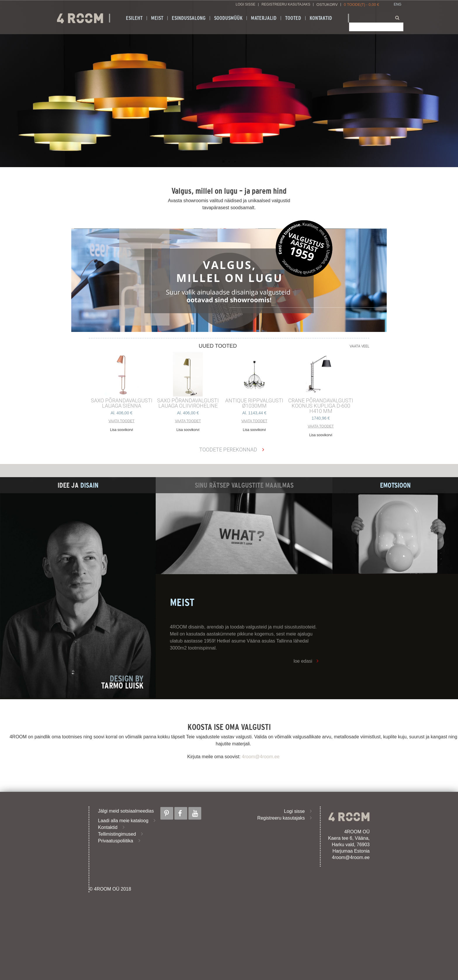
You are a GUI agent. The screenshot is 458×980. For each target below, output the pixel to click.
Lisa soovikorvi (122, 430)
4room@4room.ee (261, 757)
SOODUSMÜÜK (228, 18)
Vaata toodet (122, 421)
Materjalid (264, 18)
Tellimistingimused (117, 834)
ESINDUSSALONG (189, 18)
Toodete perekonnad (228, 450)
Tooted (293, 18)
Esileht (134, 18)
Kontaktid (321, 18)
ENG (398, 5)
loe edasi (303, 661)
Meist (157, 18)
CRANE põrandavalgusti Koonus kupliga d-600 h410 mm (321, 406)
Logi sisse (246, 5)
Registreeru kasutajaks (286, 5)
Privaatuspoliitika (116, 841)
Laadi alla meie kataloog (123, 821)
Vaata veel (359, 346)
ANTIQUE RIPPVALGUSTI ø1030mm (254, 403)
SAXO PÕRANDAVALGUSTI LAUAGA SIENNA (122, 403)
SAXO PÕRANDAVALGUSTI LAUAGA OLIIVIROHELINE (188, 403)
